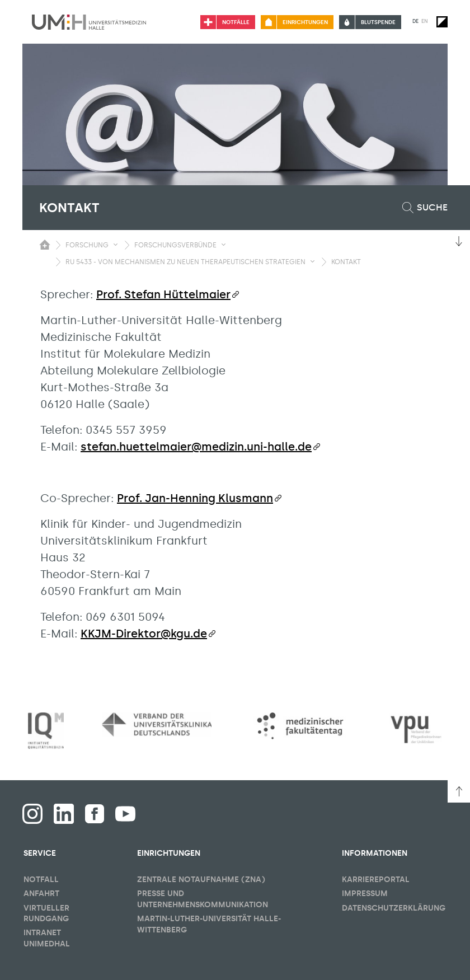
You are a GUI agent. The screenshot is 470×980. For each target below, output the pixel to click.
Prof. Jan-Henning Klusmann (195, 498)
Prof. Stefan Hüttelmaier (163, 294)
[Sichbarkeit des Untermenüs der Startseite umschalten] (45, 245)
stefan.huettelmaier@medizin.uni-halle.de (196, 447)
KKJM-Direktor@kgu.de (144, 634)
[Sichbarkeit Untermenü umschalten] (116, 245)
